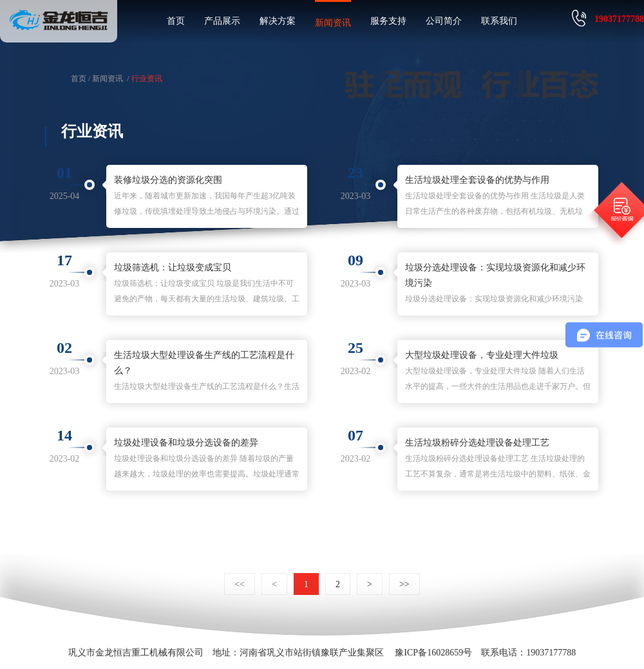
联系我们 (499, 21)
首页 (176, 21)
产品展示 (222, 21)
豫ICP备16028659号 (433, 653)
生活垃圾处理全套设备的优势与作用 (477, 180)
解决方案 (278, 21)
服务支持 (388, 21)
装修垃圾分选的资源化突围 (168, 180)
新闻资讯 (333, 23)
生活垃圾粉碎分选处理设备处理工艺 (477, 443)
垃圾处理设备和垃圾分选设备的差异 (186, 443)
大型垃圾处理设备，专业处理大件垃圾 (482, 355)
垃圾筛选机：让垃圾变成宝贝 (173, 268)
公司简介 (444, 21)
